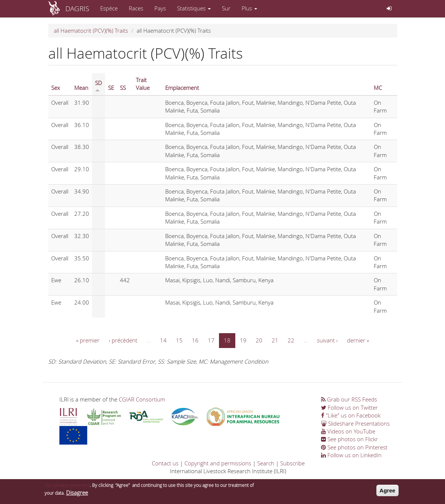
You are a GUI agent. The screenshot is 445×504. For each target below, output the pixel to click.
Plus (249, 8)
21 (275, 340)
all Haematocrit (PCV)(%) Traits (91, 30)
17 (211, 340)
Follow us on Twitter (349, 407)
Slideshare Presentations (355, 423)
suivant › (327, 340)
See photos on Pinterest (354, 447)
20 (259, 340)
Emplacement (182, 88)
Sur (226, 8)
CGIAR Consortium (142, 399)
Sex (55, 88)
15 (179, 340)
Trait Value (143, 84)
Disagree (77, 495)
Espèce (109, 8)
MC (378, 88)
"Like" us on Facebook (351, 415)
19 (243, 340)
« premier (88, 340)
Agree (388, 492)
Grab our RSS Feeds (349, 399)
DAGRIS (77, 8)
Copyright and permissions (218, 463)
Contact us (165, 463)
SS (123, 88)
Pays (160, 8)
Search (266, 463)
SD (99, 85)
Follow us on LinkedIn (351, 455)
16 (195, 340)
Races (136, 8)
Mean (81, 88)
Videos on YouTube (348, 431)
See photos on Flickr (349, 439)
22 (291, 340)
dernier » (358, 340)
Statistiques (194, 8)
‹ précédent (123, 340)
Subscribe (292, 463)
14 (163, 340)
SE (111, 88)
